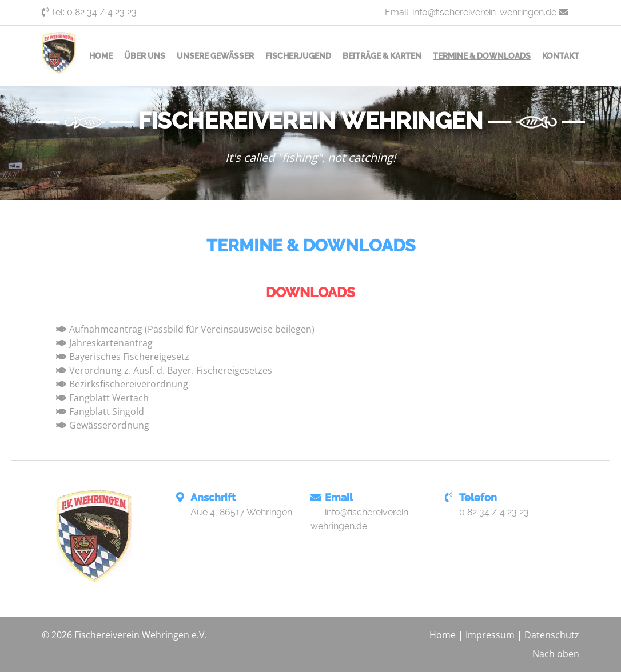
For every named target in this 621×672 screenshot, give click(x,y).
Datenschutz (552, 635)
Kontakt (561, 56)
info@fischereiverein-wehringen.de (484, 12)
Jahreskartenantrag (111, 343)
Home (101, 56)
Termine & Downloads (482, 56)
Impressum (490, 635)
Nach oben (556, 654)
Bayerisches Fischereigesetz (129, 357)
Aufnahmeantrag (106, 329)
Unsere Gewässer (215, 56)
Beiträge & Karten (382, 56)
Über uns (145, 56)
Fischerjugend (298, 56)
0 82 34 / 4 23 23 (102, 12)
